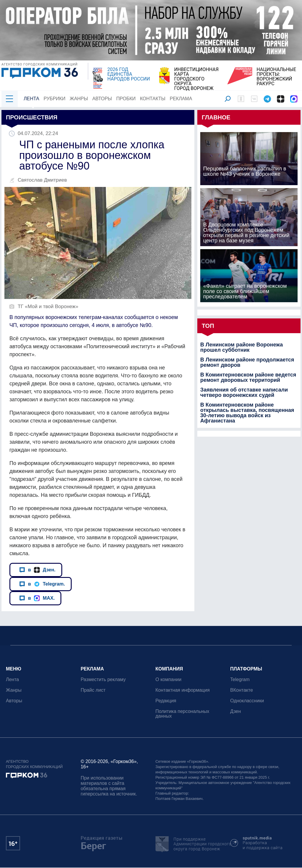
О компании (168, 679)
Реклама (181, 99)
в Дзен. (37, 570)
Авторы (102, 99)
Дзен (236, 711)
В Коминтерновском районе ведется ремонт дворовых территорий (248, 377)
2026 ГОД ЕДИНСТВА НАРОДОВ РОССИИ (129, 74)
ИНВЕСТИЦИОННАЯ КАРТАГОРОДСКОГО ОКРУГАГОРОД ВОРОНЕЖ (196, 79)
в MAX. (37, 598)
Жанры (79, 99)
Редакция (166, 701)
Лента (31, 99)
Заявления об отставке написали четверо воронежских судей (244, 392)
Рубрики (55, 99)
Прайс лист (93, 690)
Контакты (153, 99)
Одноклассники (247, 701)
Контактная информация (183, 690)
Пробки (126, 99)
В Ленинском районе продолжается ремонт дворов (247, 362)
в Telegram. (42, 584)
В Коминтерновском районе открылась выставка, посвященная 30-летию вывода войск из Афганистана (247, 413)
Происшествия (32, 117)
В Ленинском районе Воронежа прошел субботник (242, 347)
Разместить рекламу (103, 679)
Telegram (240, 679)
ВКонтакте (242, 690)
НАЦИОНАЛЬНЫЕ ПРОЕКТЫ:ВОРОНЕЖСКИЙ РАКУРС (276, 77)
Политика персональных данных (182, 714)
